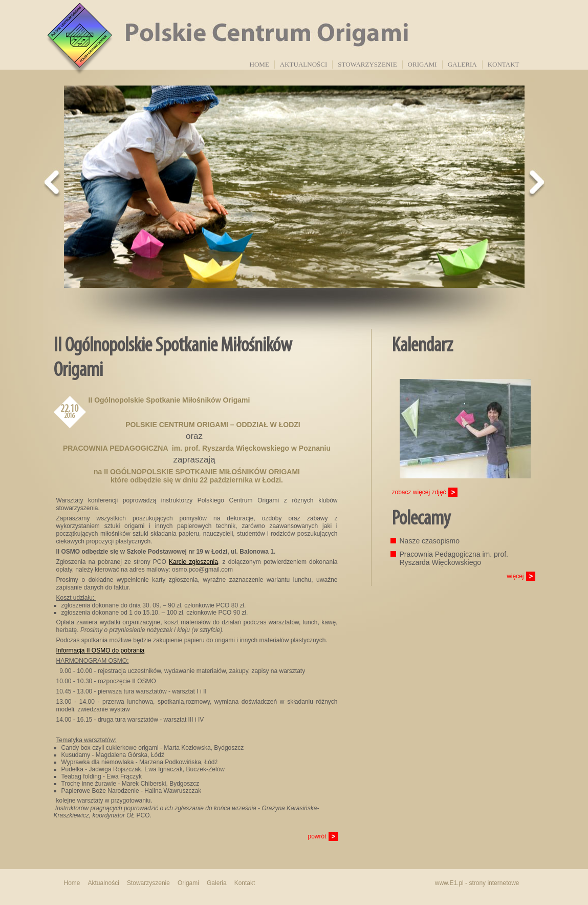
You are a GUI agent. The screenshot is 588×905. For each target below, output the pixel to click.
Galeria (462, 64)
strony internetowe (494, 883)
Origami (422, 64)
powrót (317, 836)
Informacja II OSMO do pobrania (101, 650)
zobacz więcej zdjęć (419, 492)
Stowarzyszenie (367, 64)
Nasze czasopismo (430, 541)
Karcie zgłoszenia (193, 562)
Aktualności (303, 64)
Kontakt (504, 64)
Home (259, 64)
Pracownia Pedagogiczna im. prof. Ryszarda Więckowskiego (454, 558)
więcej (515, 576)
